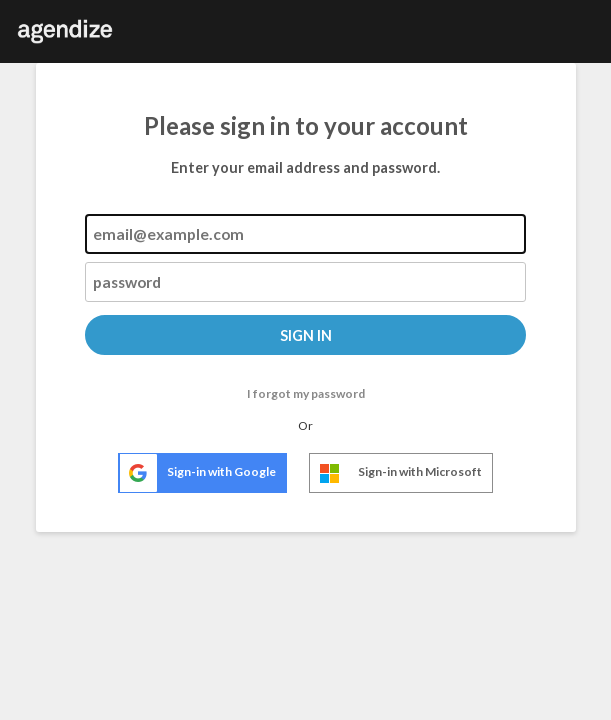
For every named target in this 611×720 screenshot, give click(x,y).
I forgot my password (306, 393)
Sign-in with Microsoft (396, 473)
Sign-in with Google (197, 473)
